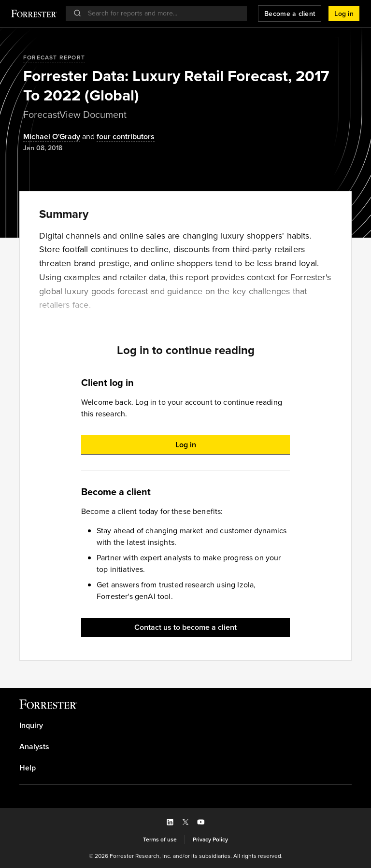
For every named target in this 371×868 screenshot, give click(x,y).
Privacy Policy (210, 840)
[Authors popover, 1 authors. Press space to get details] (52, 137)
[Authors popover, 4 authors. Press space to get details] (117, 137)
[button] (344, 14)
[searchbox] (161, 13)
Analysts (34, 747)
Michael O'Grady (52, 137)
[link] (185, 726)
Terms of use (160, 840)
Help (28, 768)
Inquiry (31, 726)
